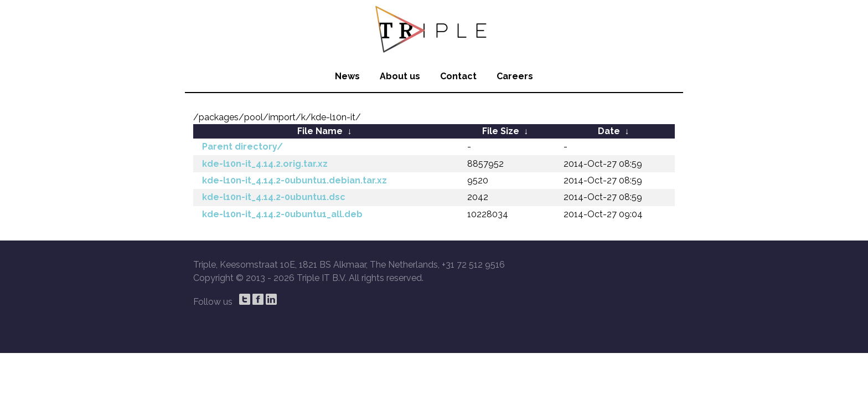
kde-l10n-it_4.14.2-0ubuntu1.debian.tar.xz (294, 180)
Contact (458, 76)
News (347, 76)
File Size (501, 131)
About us (400, 76)
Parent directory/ (242, 147)
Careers (515, 76)
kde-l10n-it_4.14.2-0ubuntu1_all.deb (282, 214)
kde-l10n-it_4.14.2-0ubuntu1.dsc (274, 197)
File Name (320, 131)
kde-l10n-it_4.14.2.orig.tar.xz (265, 164)
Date (609, 131)
